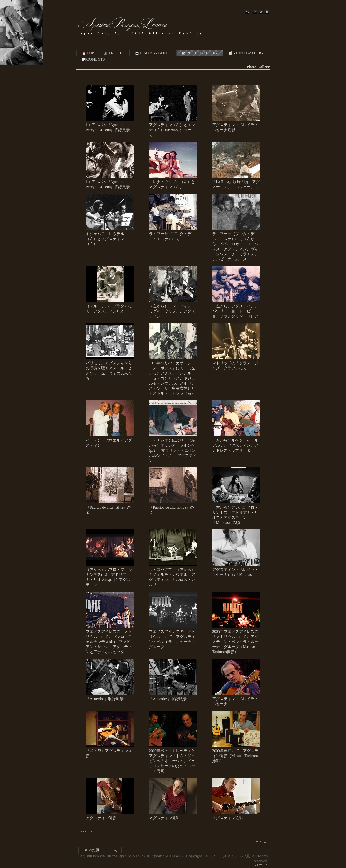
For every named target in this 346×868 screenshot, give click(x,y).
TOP (88, 53)
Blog (113, 850)
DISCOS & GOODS (153, 53)
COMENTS (93, 59)
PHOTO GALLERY (200, 53)
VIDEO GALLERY (246, 53)
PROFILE (114, 53)
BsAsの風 (91, 850)
